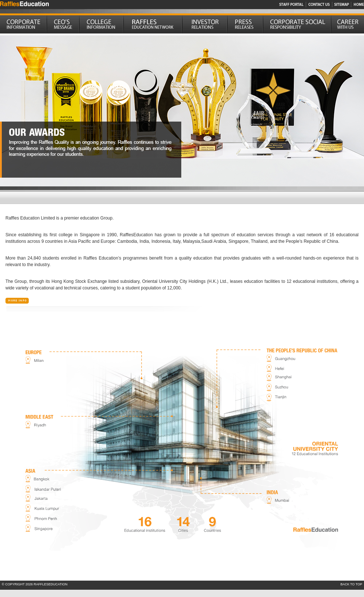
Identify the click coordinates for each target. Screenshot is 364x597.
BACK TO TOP (351, 584)
